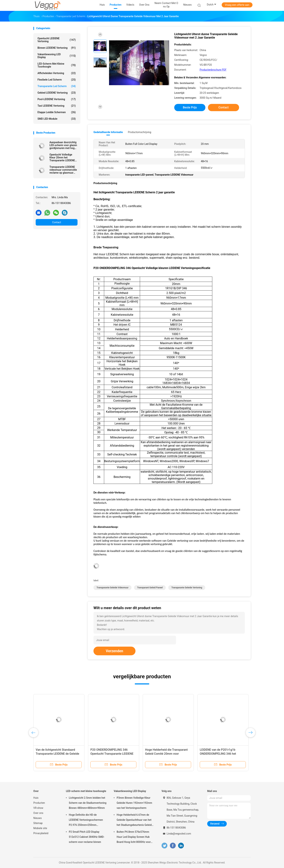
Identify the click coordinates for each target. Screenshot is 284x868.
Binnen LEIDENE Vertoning (57, 48)
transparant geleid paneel (150, 588)
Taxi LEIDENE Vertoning (57, 106)
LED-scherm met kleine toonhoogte (57, 65)
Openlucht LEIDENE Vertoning (57, 40)
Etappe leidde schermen (57, 112)
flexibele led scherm (57, 80)
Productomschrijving (140, 132)
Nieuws (37, 818)
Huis (36, 798)
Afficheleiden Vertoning (57, 73)
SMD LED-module (57, 119)
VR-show (38, 808)
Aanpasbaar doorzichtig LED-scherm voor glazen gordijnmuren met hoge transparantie (63, 145)
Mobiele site (40, 828)
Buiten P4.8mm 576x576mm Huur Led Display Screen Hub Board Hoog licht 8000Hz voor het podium (134, 837)
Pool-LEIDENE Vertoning (57, 99)
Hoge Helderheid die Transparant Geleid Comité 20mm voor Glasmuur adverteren (166, 754)
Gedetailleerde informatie (108, 132)
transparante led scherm (57, 86)
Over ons (38, 813)
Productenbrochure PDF (213, 70)
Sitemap (38, 823)
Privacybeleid (41, 833)
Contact (57, 222)
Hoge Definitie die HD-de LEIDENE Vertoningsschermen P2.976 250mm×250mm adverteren (86, 820)
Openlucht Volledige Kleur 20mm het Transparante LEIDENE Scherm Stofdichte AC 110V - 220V (62, 157)
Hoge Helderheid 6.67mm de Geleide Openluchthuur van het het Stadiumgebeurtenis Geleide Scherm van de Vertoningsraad (135, 820)
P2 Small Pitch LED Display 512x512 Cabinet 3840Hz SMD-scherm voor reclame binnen (87, 837)
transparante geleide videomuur (112, 588)
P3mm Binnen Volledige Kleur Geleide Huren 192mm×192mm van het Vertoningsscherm (134, 803)
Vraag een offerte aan (237, 5)
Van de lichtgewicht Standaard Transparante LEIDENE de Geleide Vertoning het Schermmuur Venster (59, 754)
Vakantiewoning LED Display (57, 56)
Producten (39, 803)
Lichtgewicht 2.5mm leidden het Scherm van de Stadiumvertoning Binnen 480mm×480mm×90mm (88, 803)
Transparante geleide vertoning (187, 588)
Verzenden (114, 651)
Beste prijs (190, 107)
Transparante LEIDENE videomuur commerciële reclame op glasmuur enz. (63, 170)
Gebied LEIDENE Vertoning (57, 93)
